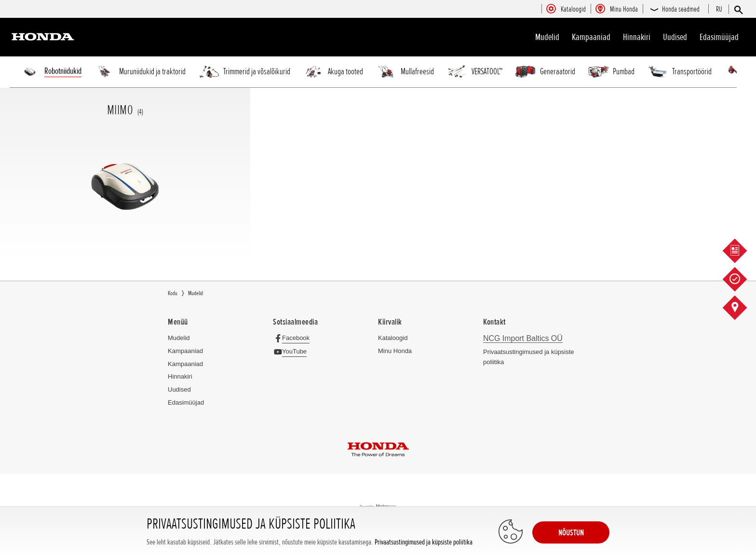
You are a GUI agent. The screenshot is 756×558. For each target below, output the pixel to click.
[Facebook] (294, 338)
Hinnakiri (637, 37)
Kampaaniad (185, 351)
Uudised (675, 37)
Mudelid (547, 37)
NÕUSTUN (571, 532)
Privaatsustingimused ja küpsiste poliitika (424, 542)
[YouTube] (292, 351)
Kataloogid (393, 338)
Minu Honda (395, 351)
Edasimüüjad (719, 37)
